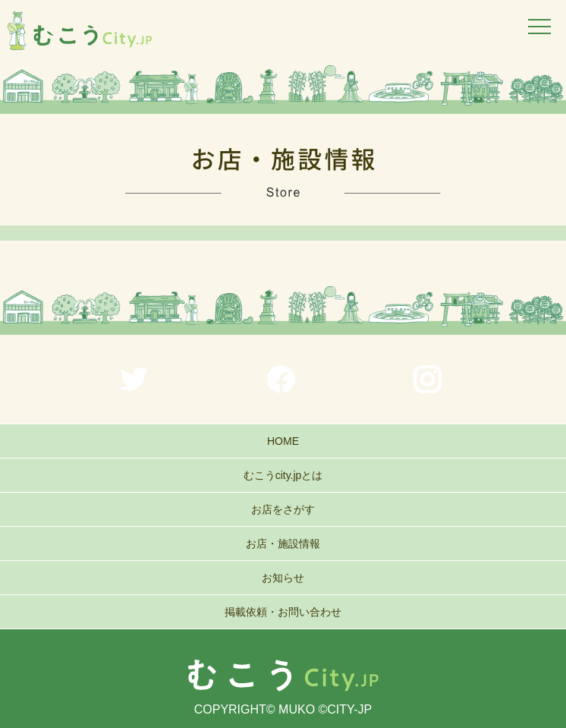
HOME (283, 441)
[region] (283, 90)
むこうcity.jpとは (283, 475)
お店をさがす (283, 509)
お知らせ (283, 578)
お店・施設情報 (283, 544)
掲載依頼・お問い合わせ (283, 612)
